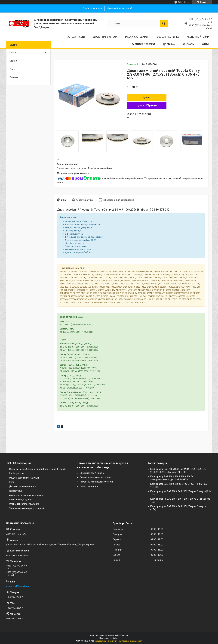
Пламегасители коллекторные (95, 477)
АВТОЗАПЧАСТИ (76, 37)
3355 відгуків (184, 2)
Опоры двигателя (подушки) (24, 504)
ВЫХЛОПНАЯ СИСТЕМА (105, 37)
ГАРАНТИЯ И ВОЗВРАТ (144, 44)
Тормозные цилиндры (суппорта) (26, 508)
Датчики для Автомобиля (23, 486)
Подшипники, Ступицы (21, 500)
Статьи (13, 61)
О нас (12, 69)
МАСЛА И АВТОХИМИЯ (137, 37)
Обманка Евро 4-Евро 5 (92, 473)
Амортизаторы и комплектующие (27, 495)
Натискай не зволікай (120, 8)
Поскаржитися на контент (105, 641)
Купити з (147, 106)
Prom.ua (124, 635)
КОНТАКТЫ (188, 44)
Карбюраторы (17, 473)
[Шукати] (164, 24)
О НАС (205, 44)
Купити (147, 97)
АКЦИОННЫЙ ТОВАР (198, 37)
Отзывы (14, 77)
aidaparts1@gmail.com (18, 586)
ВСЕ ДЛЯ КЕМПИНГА (168, 37)
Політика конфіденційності (130, 641)
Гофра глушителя (89, 486)
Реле (12, 482)
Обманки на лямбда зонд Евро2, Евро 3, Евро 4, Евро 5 (37, 469)
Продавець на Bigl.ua (109, 638)
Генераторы (15, 491)
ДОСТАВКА (169, 44)
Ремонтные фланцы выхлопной (96, 482)
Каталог (14, 53)
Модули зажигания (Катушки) (25, 478)
